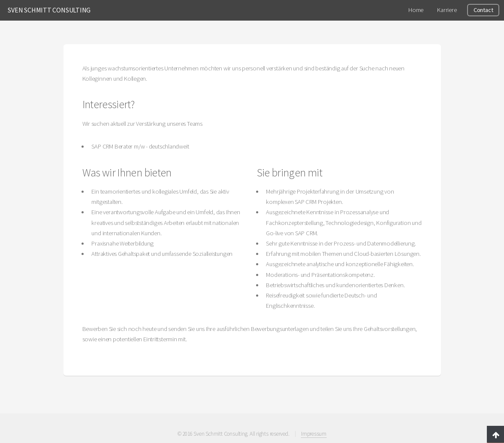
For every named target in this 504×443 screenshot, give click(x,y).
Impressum (314, 434)
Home (416, 10)
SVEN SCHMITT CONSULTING (49, 10)
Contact (483, 10)
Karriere (447, 10)
